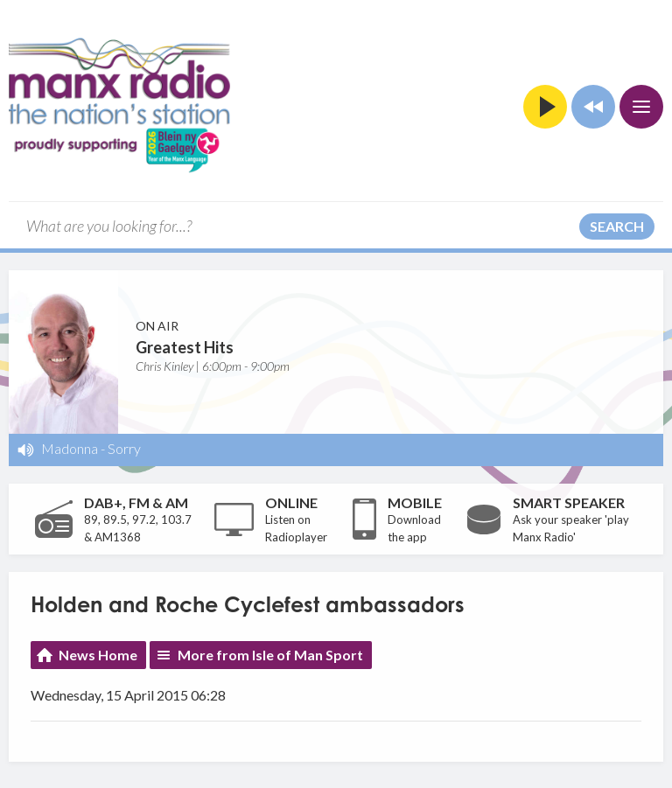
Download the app (414, 528)
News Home (98, 655)
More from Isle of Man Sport (270, 655)
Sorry (124, 448)
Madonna (70, 448)
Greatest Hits (185, 347)
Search (617, 226)
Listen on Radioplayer (296, 528)
